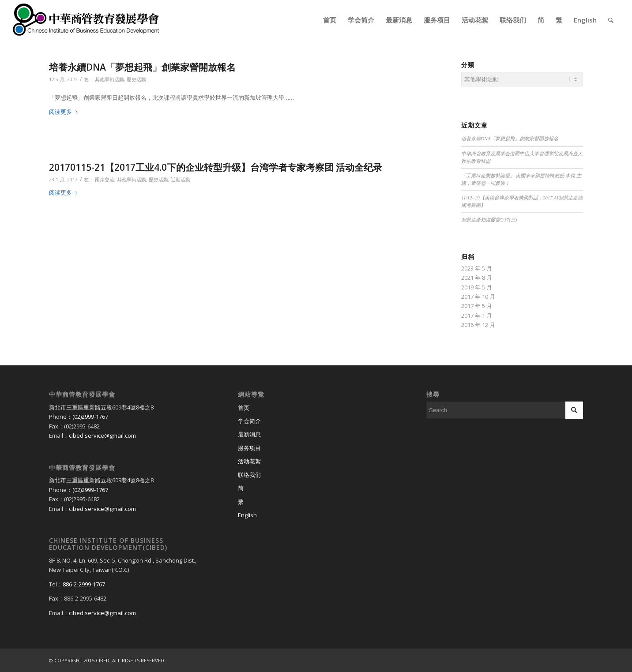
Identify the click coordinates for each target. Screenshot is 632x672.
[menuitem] (330, 20)
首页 (244, 408)
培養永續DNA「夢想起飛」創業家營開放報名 (142, 67)
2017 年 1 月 (477, 315)
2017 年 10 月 (478, 297)
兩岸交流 (105, 180)
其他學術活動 (109, 79)
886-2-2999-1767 (84, 584)
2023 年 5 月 (477, 268)
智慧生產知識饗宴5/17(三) (489, 220)
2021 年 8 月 (477, 278)
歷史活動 (136, 79)
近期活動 (181, 180)
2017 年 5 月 (477, 306)
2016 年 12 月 (478, 325)
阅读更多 (65, 112)
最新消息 (249, 434)
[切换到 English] (316, 515)
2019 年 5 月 (477, 287)
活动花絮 (249, 461)
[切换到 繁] (316, 502)
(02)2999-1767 (90, 417)
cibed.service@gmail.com (102, 435)
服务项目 (249, 448)
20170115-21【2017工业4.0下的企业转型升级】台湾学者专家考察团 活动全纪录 (216, 167)
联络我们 (249, 475)
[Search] (611, 20)
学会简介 (249, 421)
